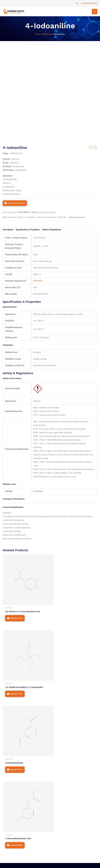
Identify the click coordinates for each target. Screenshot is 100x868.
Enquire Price (16, 614)
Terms (54, 855)
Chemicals (80, 218)
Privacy (45, 855)
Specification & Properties (28, 230)
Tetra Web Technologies (20, 863)
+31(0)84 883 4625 (89, 3)
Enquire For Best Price (16, 204)
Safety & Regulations (52, 230)
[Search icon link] (77, 3)
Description (8, 230)
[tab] (8, 230)
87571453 (37, 282)
